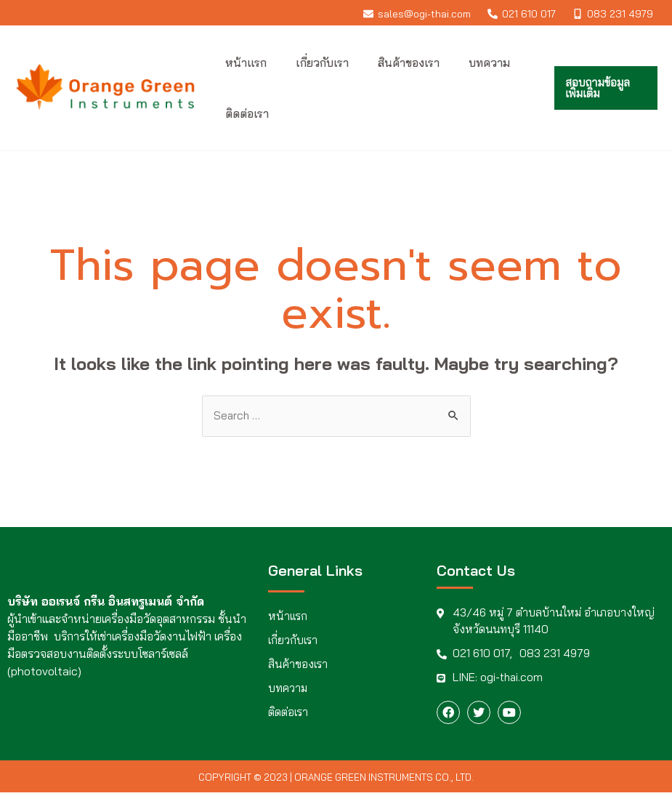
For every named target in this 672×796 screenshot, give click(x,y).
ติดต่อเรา (288, 713)
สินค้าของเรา (298, 665)
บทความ (288, 689)
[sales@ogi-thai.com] (417, 14)
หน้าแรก (288, 617)
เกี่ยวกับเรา (293, 641)
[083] (613, 14)
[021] (522, 14)
